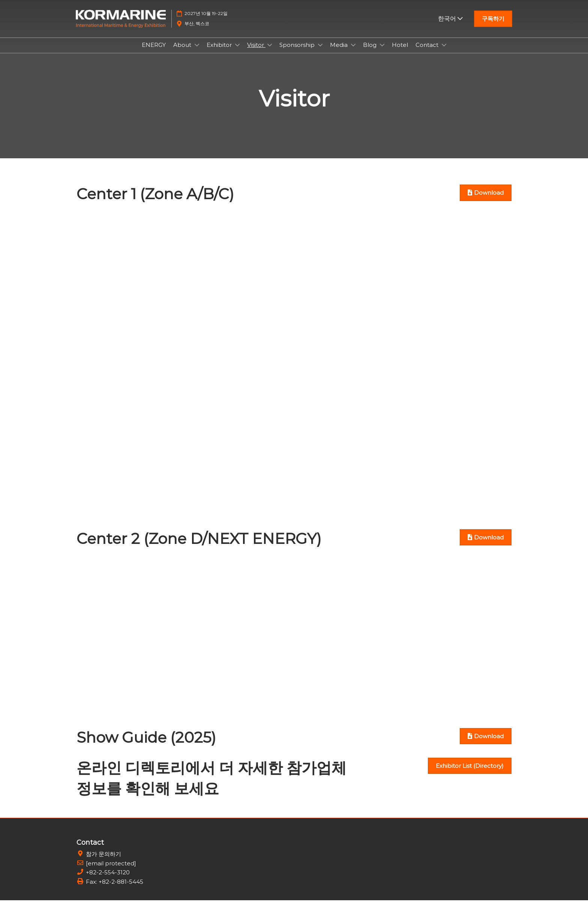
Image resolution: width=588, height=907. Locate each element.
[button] (493, 26)
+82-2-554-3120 (108, 879)
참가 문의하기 (103, 861)
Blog (370, 52)
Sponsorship (298, 52)
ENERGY (154, 52)
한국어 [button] (450, 26)
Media (340, 52)
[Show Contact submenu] (444, 52)
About (183, 52)
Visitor (256, 52)
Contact (428, 52)
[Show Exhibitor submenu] (237, 52)
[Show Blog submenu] (382, 52)
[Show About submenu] (197, 52)
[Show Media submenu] (353, 52)
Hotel (400, 52)
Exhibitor (220, 52)
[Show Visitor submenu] (270, 52)
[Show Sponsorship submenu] (320, 52)
